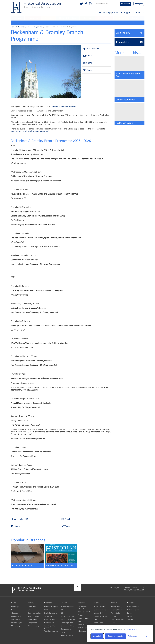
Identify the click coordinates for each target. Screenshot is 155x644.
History (113, 616)
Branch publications (86, 23)
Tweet (88, 70)
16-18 (63, 613)
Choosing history (67, 623)
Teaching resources (51, 631)
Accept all (97, 636)
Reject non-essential (115, 636)
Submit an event (128, 23)
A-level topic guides (68, 616)
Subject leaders (33, 616)
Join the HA (15, 619)
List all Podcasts (133, 607)
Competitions (33, 623)
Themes (80, 615)
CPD (29, 610)
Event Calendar (100, 607)
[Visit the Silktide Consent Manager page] (147, 636)
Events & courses (67, 636)
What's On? (98, 613)
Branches (137, 18)
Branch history (103, 23)
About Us (15, 613)
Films (63, 632)
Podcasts (121, 18)
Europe (130, 613)
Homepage (15, 607)
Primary (17, 18)
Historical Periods (84, 612)
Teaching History (117, 610)
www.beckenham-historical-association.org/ (30, 131)
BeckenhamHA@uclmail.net (64, 107)
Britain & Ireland (133, 610)
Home (13, 27)
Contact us (117, 13)
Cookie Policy (131, 629)
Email (87, 56)
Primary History (33, 626)
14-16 (63, 610)
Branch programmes (19, 23)
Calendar (115, 23)
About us (140, 13)
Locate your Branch (38, 23)
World (129, 616)
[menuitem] (18, 18)
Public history (82, 628)
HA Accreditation (34, 619)
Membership (105, 13)
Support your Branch (67, 23)
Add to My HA (92, 49)
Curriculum (32, 607)
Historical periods (67, 607)
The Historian (116, 613)
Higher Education (67, 18)
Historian (87, 18)
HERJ (113, 623)
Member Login (16, 623)
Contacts (52, 23)
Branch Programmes (35, 27)
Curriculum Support (51, 607)
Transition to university (69, 619)
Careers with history (68, 626)
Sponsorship (99, 623)
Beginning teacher (34, 613)
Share (87, 63)
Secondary (33, 18)
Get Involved (16, 616)
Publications (104, 18)
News (13, 610)
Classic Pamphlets (117, 619)
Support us (129, 13)
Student (49, 18)
